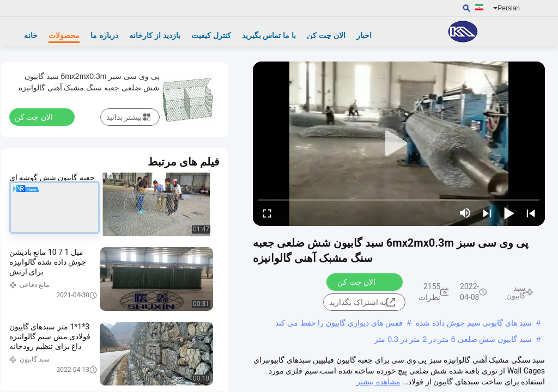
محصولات (64, 35)
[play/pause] (509, 213)
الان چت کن (326, 35)
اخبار (364, 35)
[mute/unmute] (465, 213)
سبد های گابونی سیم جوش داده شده (474, 323)
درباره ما (104, 35)
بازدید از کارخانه (155, 35)
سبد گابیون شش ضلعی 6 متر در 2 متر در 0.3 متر (453, 339)
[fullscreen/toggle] (267, 213)
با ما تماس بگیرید (269, 35)
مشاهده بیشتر (378, 382)
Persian (507, 8)
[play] (399, 144)
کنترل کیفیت (211, 35)
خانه (31, 35)
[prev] (531, 213)
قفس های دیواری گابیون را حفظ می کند (339, 323)
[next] (487, 213)
